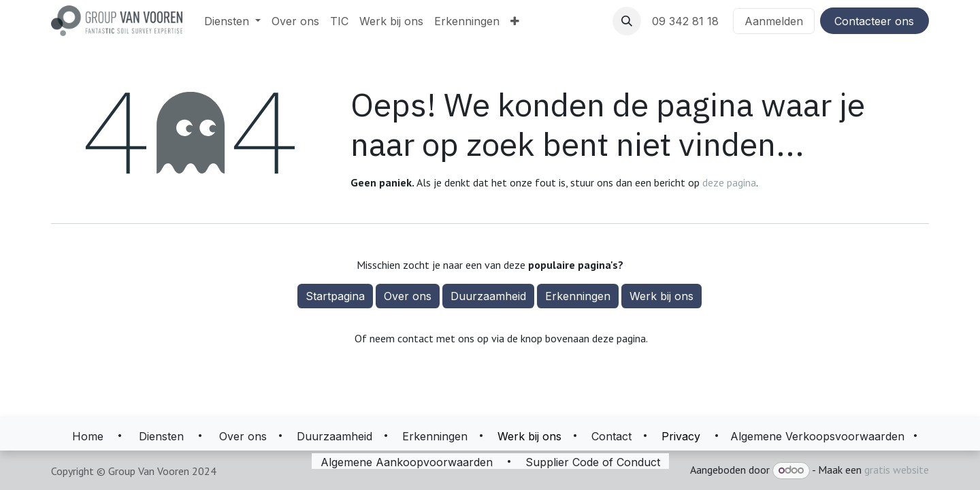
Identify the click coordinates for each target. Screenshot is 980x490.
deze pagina (729, 182)
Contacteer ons (874, 21)
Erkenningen (578, 296)
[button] (627, 21)
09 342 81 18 (687, 21)
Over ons (408, 296)
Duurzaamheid (488, 296)
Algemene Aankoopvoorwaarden (407, 462)
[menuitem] (232, 21)
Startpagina (335, 296)
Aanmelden (774, 21)
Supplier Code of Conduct (593, 462)
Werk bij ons (661, 296)
